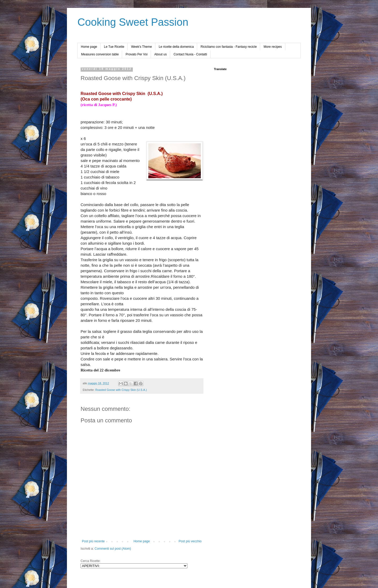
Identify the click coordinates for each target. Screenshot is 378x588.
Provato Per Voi (136, 54)
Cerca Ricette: (91, 561)
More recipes (273, 47)
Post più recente (93, 541)
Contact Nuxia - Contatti (190, 54)
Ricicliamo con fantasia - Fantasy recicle (229, 47)
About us (161, 54)
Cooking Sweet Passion (133, 22)
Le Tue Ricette (114, 47)
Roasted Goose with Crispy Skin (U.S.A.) (121, 390)
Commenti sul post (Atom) (113, 549)
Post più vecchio (190, 541)
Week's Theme (141, 47)
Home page (89, 47)
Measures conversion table (100, 54)
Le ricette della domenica (176, 47)
